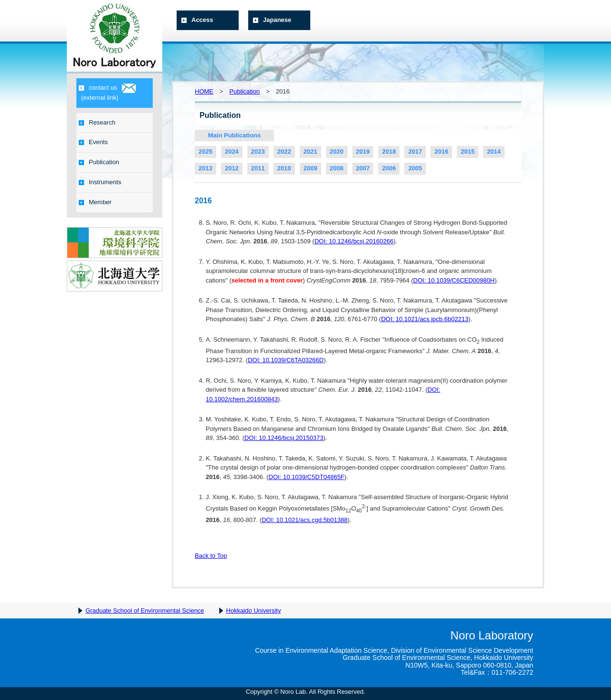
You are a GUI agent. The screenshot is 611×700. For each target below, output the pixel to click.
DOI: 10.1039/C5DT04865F (307, 477)
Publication (99, 162)
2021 (311, 151)
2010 (284, 168)
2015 (468, 151)
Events (93, 142)
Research (97, 122)
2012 (232, 168)
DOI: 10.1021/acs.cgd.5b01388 (305, 520)
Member (95, 202)
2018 (389, 151)
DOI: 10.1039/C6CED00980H (454, 280)
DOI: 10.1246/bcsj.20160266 (354, 241)
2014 (494, 151)
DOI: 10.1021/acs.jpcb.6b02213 (425, 319)
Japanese (272, 20)
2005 (415, 168)
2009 (311, 168)
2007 (363, 168)
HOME (204, 91)
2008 (337, 168)
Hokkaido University (254, 611)
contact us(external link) (107, 92)
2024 (232, 151)
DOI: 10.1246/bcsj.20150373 (284, 438)
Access (197, 20)
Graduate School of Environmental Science (145, 611)
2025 (205, 151)
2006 (389, 168)
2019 (363, 151)
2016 (441, 151)
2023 (258, 151)
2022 (284, 151)
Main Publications (235, 135)
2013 (205, 168)
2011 (258, 168)
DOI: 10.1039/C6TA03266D (286, 360)
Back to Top (211, 556)
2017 (415, 151)
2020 (337, 151)
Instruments (100, 182)
